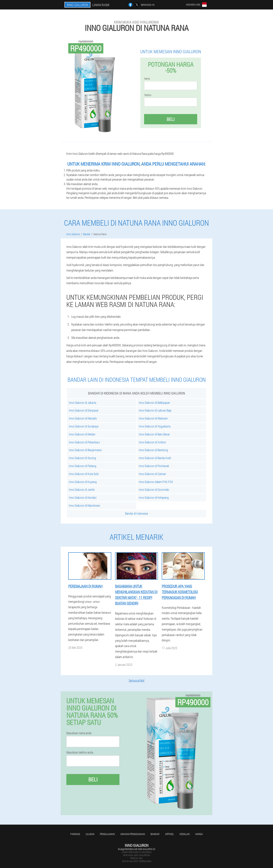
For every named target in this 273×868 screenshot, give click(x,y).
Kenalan (185, 834)
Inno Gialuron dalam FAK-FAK (156, 482)
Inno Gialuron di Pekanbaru (84, 442)
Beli (171, 119)
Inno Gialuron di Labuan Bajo (155, 410)
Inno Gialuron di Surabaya (84, 426)
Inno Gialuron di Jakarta (82, 403)
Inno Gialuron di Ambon (152, 442)
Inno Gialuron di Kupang (83, 482)
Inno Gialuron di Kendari (83, 497)
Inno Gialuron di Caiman (152, 474)
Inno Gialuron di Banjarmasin (85, 450)
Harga (199, 834)
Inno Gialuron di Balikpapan (154, 403)
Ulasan (90, 834)
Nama (147, 79)
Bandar (155, 834)
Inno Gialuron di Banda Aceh (155, 458)
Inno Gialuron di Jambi (82, 490)
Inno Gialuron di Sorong (82, 458)
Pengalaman (107, 834)
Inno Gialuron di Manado (83, 418)
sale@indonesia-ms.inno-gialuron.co (137, 849)
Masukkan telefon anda (80, 752)
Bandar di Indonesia (136, 513)
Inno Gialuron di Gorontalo (154, 490)
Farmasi (75, 834)
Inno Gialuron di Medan (82, 434)
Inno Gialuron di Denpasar (84, 410)
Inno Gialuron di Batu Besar (154, 434)
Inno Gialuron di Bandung (153, 450)
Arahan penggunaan (133, 834)
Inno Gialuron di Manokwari (84, 505)
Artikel (169, 834)
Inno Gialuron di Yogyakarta (155, 426)
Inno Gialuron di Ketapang (154, 497)
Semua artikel (136, 680)
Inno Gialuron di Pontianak (154, 466)
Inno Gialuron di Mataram (153, 418)
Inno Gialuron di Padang (83, 466)
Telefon (148, 95)
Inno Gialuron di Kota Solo (84, 474)
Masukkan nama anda (79, 733)
